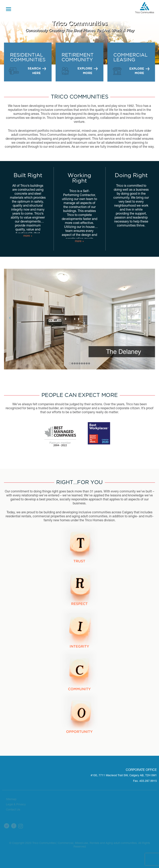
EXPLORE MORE (85, 71)
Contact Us (13, 809)
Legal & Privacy (16, 804)
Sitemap (11, 799)
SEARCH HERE (34, 71)
